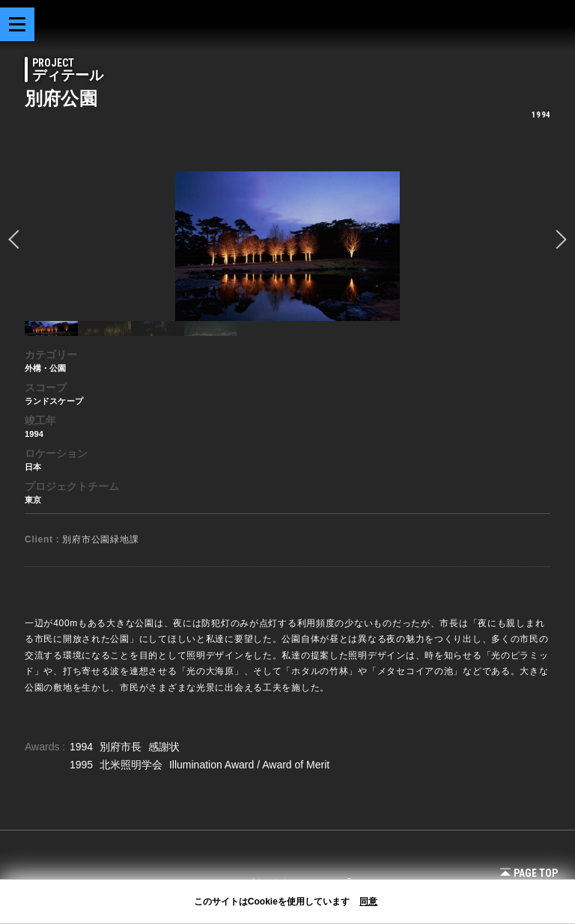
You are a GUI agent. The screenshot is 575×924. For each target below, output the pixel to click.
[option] (287, 246)
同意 (368, 902)
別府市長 (122, 747)
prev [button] (18, 239)
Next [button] (557, 239)
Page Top (529, 873)
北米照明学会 (133, 765)
